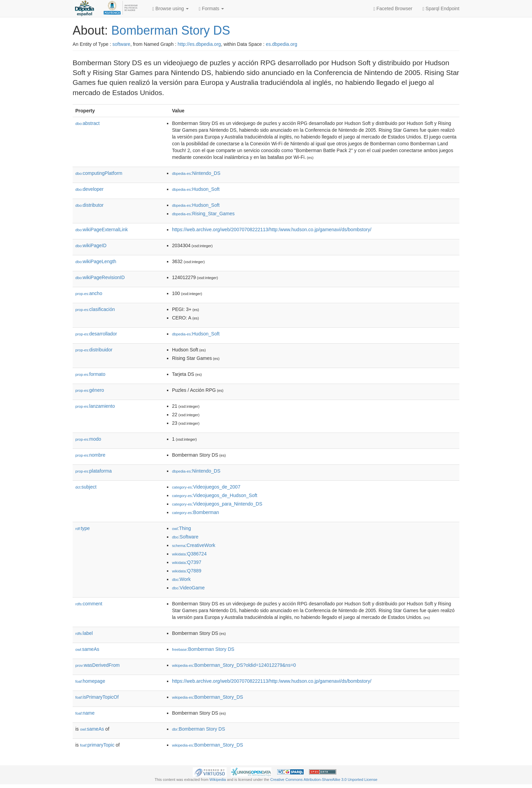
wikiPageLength (96, 261)
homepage (90, 681)
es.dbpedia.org (281, 44)
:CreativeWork (194, 545)
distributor (89, 205)
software (121, 44)
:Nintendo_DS (196, 173)
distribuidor (94, 350)
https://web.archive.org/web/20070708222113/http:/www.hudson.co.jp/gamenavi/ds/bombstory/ (272, 230)
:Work (181, 579)
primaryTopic (97, 745)
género (90, 390)
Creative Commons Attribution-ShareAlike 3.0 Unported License (324, 780)
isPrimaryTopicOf (97, 697)
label (84, 633)
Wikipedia (218, 780)
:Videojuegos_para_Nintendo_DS (217, 504)
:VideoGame (188, 588)
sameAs (87, 649)
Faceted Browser (393, 9)
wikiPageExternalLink (102, 230)
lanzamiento (95, 406)
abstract (88, 123)
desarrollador (96, 334)
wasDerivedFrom (98, 665)
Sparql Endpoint (441, 9)
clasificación (95, 309)
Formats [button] (211, 9)
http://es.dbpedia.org (199, 44)
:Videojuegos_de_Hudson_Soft (215, 495)
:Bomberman (196, 512)
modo (88, 439)
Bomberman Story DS (171, 30)
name (85, 713)
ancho (89, 293)
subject (86, 487)
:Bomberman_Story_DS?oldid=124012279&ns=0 (234, 665)
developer (89, 189)
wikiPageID (91, 245)
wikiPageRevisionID (100, 277)
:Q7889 (187, 571)
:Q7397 (187, 562)
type (83, 528)
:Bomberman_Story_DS (207, 697)
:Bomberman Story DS (203, 649)
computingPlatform (99, 173)
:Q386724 (189, 554)
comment (89, 604)
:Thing (182, 528)
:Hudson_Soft (196, 189)
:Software (185, 537)
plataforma (93, 471)
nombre (90, 455)
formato (90, 374)
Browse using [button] (170, 9)
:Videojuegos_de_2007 (206, 487)
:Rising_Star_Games (203, 214)
